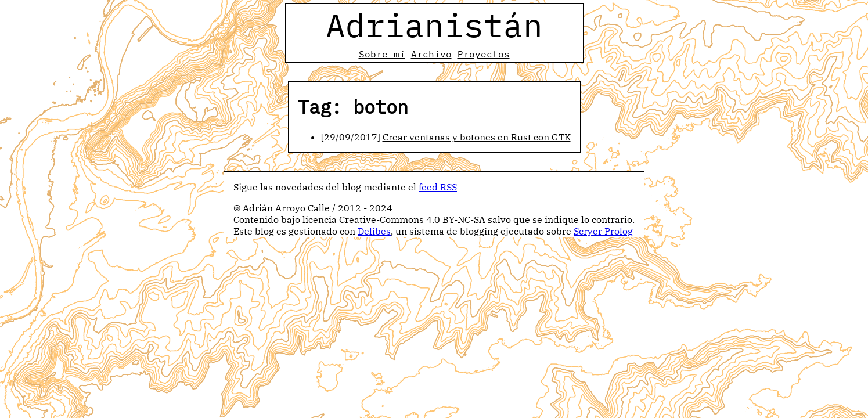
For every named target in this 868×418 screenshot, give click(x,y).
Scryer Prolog (603, 231)
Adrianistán (434, 25)
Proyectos (484, 54)
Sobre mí (382, 54)
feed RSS (438, 187)
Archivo (431, 54)
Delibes (374, 231)
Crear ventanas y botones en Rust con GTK (477, 137)
